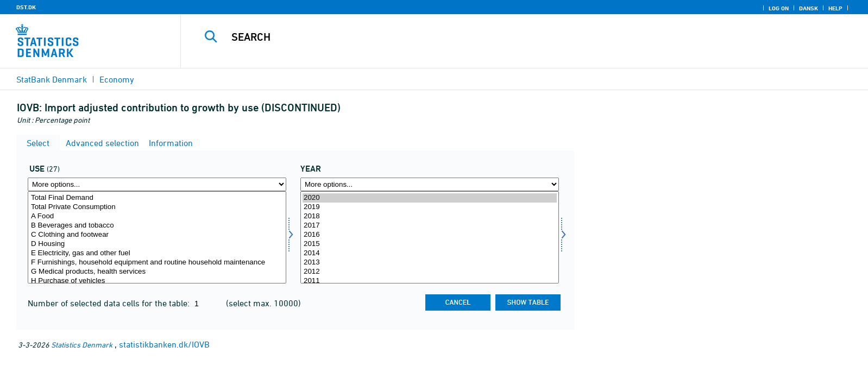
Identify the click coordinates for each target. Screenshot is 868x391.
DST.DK (26, 7)
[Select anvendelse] (157, 237)
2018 (430, 216)
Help (835, 8)
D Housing (157, 244)
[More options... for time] (430, 184)
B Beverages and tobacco (157, 226)
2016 (430, 235)
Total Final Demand (157, 198)
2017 (430, 226)
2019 (430, 207)
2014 (430, 253)
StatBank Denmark (52, 79)
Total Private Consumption (157, 207)
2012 (430, 272)
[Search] (498, 37)
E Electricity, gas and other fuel (157, 253)
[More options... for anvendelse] (157, 184)
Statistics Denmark (82, 345)
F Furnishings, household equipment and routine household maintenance (157, 263)
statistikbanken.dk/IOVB (164, 344)
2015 (430, 244)
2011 (430, 281)
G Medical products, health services (157, 272)
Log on (779, 8)
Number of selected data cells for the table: (110, 303)
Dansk (809, 8)
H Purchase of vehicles (157, 281)
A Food (157, 216)
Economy (117, 79)
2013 (430, 263)
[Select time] (430, 237)
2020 (430, 198)
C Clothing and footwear (157, 235)
